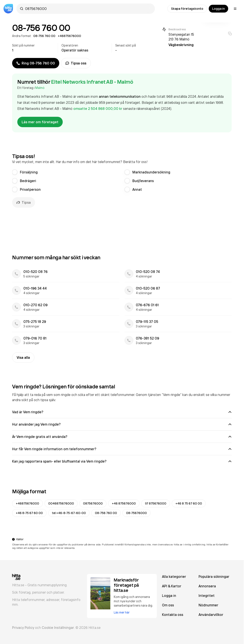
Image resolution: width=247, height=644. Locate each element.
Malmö (40, 88)
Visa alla (23, 357)
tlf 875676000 (156, 503)
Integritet (207, 596)
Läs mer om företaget (40, 122)
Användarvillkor (211, 615)
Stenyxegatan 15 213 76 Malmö (181, 37)
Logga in (218, 9)
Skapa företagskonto (187, 9)
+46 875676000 (124, 503)
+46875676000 (27, 503)
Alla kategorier (174, 577)
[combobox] (88, 9)
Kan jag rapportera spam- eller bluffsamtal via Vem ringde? (122, 461)
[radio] (15, 172)
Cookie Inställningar (58, 628)
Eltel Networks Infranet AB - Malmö (92, 82)
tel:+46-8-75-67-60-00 (69, 513)
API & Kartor (172, 586)
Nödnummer (208, 605)
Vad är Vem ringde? (122, 412)
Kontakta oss (173, 615)
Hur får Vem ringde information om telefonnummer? (122, 449)
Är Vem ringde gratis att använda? (122, 437)
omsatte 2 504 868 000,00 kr (98, 109)
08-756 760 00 (106, 513)
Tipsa (24, 202)
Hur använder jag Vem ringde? (122, 424)
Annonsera (207, 586)
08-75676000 (136, 513)
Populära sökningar (214, 577)
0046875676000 (61, 503)
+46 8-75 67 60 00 (29, 513)
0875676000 (93, 503)
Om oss (168, 605)
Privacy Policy (23, 628)
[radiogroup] (122, 181)
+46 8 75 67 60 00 (189, 503)
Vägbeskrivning (181, 45)
